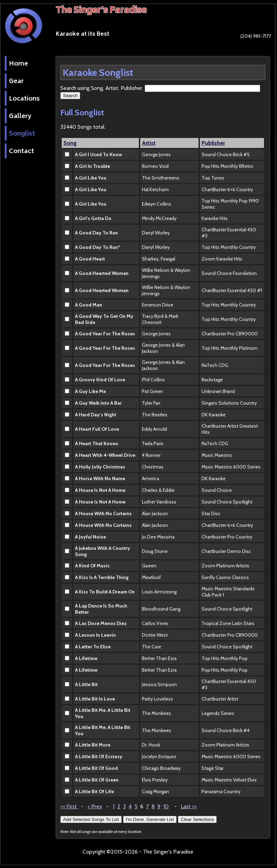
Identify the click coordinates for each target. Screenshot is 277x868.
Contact (21, 152)
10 (166, 806)
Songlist (22, 134)
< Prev (95, 806)
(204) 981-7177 (247, 38)
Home (19, 64)
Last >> (189, 806)
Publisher (213, 143)
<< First (69, 806)
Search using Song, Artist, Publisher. (103, 88)
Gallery (20, 117)
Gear (16, 82)
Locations (24, 99)
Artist (149, 143)
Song (70, 143)
